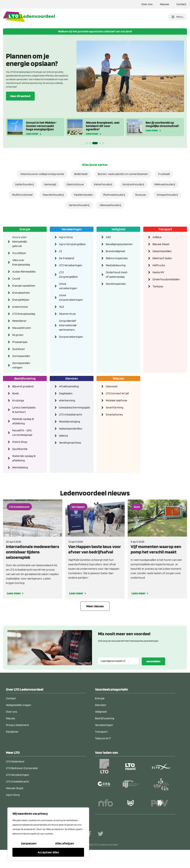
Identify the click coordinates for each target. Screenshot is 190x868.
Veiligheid (118, 229)
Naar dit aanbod (20, 96)
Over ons (147, 4)
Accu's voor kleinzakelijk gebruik (20, 242)
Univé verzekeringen (68, 286)
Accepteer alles (48, 852)
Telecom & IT (103, 738)
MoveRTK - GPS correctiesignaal (22, 433)
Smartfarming (115, 407)
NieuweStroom (22, 328)
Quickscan (19, 349)
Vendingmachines (70, 443)
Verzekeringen (72, 229)
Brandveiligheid (115, 251)
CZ (60, 251)
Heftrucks (159, 265)
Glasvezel (112, 386)
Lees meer (32, 134)
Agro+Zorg (66, 237)
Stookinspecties (116, 284)
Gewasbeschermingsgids (71, 407)
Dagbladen (66, 393)
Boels (16, 393)
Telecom (118, 378)
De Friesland (67, 258)
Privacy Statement (17, 725)
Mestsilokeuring (116, 265)
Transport (165, 229)
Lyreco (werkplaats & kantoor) (24, 410)
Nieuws (164, 4)
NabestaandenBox (71, 429)
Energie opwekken (24, 286)
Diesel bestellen (162, 251)
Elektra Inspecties (117, 258)
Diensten (72, 378)
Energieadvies (21, 293)
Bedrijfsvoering (25, 378)
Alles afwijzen (65, 843)
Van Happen (78, 507)
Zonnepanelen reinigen (21, 365)
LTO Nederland (15, 761)
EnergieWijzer (21, 300)
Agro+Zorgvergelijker (71, 244)
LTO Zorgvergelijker (69, 274)
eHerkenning (67, 400)
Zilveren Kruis (67, 314)
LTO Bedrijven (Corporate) (22, 768)
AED (108, 237)
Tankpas (158, 286)
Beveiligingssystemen (117, 244)
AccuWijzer (19, 253)
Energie (25, 229)
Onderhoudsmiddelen (164, 279)
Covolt (16, 279)
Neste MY (158, 272)
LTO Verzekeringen (71, 265)
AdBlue (157, 237)
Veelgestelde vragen (19, 705)
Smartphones (114, 414)
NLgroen (18, 335)
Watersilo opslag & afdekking (24, 458)
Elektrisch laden (162, 258)
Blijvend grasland (23, 386)
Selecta (63, 436)
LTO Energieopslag (24, 314)
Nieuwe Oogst (15, 788)
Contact (181, 4)
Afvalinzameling (69, 386)
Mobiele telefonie (116, 400)
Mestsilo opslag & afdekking (23, 421)
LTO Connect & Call (117, 393)
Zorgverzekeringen (71, 337)
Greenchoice (20, 307)
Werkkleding (20, 467)
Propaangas (20, 342)
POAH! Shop (20, 442)
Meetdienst (19, 321)
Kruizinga (18, 400)
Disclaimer (12, 732)
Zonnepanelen (21, 356)
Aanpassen (29, 843)
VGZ (62, 307)
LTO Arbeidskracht (71, 414)
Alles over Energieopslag (21, 262)
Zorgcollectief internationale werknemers (68, 325)
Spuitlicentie (20, 449)
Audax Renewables (24, 272)
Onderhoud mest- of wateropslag (117, 274)
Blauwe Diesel (161, 244)
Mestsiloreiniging (70, 422)
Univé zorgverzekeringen (71, 297)
